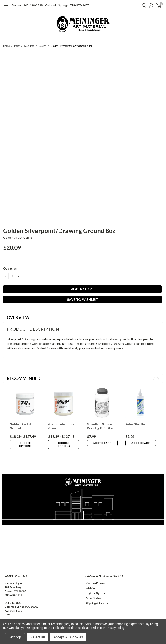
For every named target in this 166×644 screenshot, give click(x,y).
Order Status (93, 579)
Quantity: (10, 268)
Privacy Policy (115, 628)
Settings (15, 637)
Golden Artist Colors (18, 237)
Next (158, 379)
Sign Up (100, 574)
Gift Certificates (95, 564)
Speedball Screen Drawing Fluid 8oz (100, 426)
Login (89, 574)
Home (6, 46)
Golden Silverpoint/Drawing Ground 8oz (72, 46)
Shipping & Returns (97, 584)
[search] (143, 5)
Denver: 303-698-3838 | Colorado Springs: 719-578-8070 (51, 5)
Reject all (38, 637)
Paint (17, 46)
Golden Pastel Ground (20, 426)
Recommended (24, 378)
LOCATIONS (12, 616)
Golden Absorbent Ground (62, 426)
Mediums (29, 46)
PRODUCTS (12, 611)
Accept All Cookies (68, 637)
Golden (42, 46)
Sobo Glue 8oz (136, 424)
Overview (18, 317)
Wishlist (90, 569)
